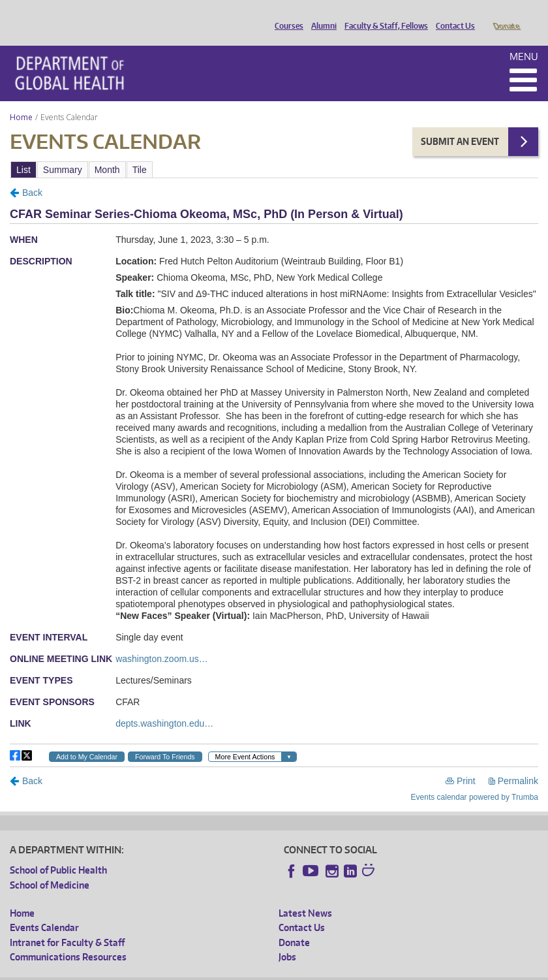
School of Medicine (50, 867)
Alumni (321, 15)
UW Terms (236, 970)
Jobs (287, 939)
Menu (524, 38)
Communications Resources (68, 939)
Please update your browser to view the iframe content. (274, 151)
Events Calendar (44, 909)
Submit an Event (460, 123)
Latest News (305, 895)
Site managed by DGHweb (313, 970)
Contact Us (452, 15)
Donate (506, 15)
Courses (286, 15)
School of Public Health (58, 852)
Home (21, 99)
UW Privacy (183, 970)
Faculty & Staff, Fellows (383, 15)
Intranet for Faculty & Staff (67, 924)
